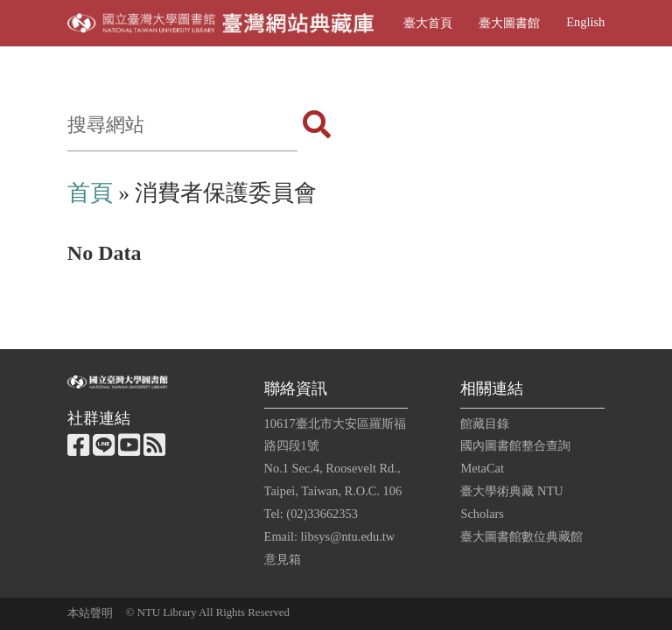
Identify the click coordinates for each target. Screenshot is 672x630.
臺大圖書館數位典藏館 (521, 536)
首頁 (90, 193)
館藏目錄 (485, 423)
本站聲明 (90, 613)
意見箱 (283, 559)
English (585, 22)
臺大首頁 (428, 23)
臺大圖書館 (509, 23)
